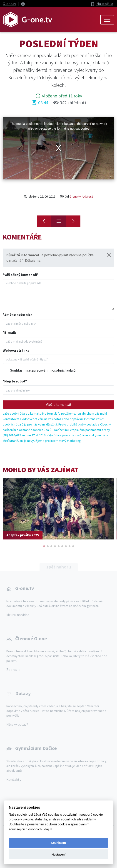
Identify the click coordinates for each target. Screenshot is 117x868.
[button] (44, 546)
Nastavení (58, 854)
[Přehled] (59, 221)
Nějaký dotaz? (17, 724)
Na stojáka (102, 4)
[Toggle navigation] (107, 20)
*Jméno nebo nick (18, 314)
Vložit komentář (59, 404)
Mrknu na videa (18, 615)
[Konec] (44, 221)
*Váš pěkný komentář (20, 275)
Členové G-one (31, 638)
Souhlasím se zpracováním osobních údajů (43, 370)
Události (88, 196)
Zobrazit (13, 670)
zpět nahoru (59, 567)
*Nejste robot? (15, 381)
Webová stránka (16, 350)
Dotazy (23, 693)
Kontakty (14, 779)
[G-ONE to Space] (73, 221)
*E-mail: (9, 332)
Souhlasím (58, 843)
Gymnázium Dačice (36, 748)
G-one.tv (9, 4)
